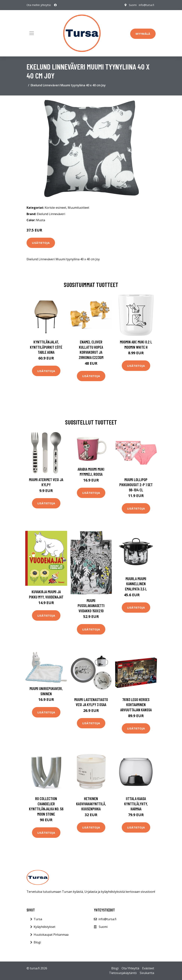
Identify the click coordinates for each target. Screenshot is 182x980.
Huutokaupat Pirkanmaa (51, 935)
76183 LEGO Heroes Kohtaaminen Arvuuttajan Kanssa (136, 705)
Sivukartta (147, 973)
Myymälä (143, 34)
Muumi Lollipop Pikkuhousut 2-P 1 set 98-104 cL (136, 485)
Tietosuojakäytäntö (123, 973)
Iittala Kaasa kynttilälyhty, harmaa (136, 804)
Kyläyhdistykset (45, 927)
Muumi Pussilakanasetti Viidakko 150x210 (91, 606)
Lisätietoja (41, 243)
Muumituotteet (78, 208)
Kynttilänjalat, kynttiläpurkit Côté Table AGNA (46, 347)
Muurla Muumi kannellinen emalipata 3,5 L (136, 584)
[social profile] (55, 5)
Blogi (37, 942)
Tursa (38, 919)
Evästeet (148, 968)
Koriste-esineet (55, 208)
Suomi (133, 5)
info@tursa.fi (146, 5)
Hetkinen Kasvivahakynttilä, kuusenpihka (91, 804)
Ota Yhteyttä (130, 968)
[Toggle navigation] (32, 33)
